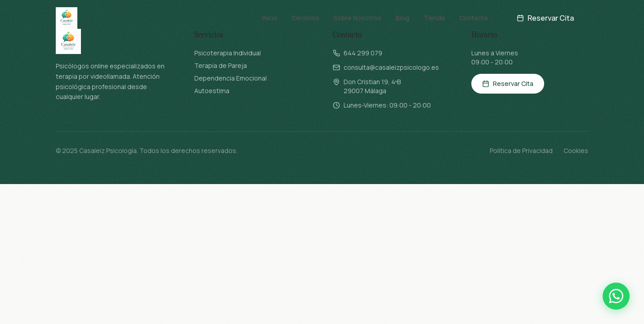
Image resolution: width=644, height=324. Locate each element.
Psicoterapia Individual (228, 53)
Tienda (434, 13)
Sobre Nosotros (358, 13)
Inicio (270, 13)
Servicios (306, 13)
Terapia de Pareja (221, 65)
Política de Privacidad (521, 151)
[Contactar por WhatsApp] (616, 296)
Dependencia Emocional (230, 78)
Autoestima (212, 91)
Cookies (576, 151)
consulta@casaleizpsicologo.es (391, 67)
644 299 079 (363, 53)
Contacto (474, 13)
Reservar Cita (545, 13)
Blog (402, 13)
